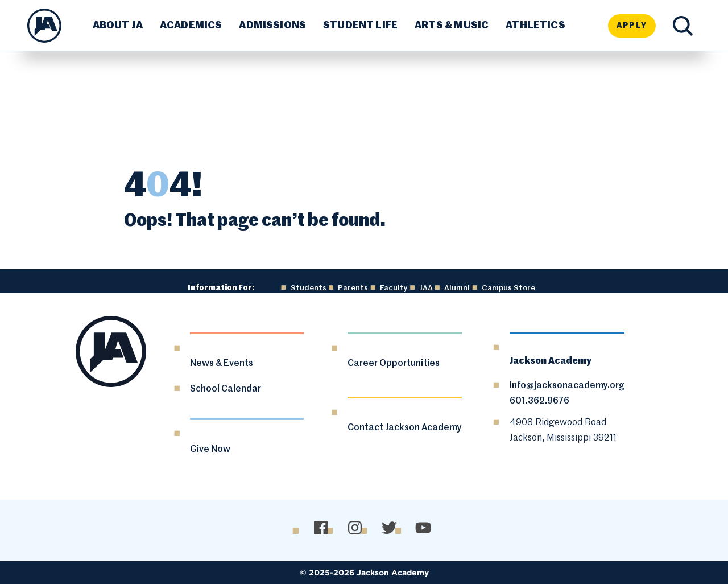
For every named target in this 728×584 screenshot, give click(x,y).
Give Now (210, 450)
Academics (191, 26)
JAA (426, 288)
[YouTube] (423, 528)
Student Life (360, 26)
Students (309, 288)
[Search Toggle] (683, 26)
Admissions (272, 26)
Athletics (535, 26)
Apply (632, 26)
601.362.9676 (539, 401)
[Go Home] (44, 26)
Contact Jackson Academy (405, 428)
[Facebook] (320, 528)
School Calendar (226, 389)
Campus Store (508, 288)
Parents (353, 288)
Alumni (457, 288)
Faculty (394, 288)
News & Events (222, 364)
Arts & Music (452, 26)
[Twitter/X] (389, 528)
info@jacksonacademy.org (567, 386)
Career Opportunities (394, 364)
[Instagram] (355, 528)
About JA (118, 26)
